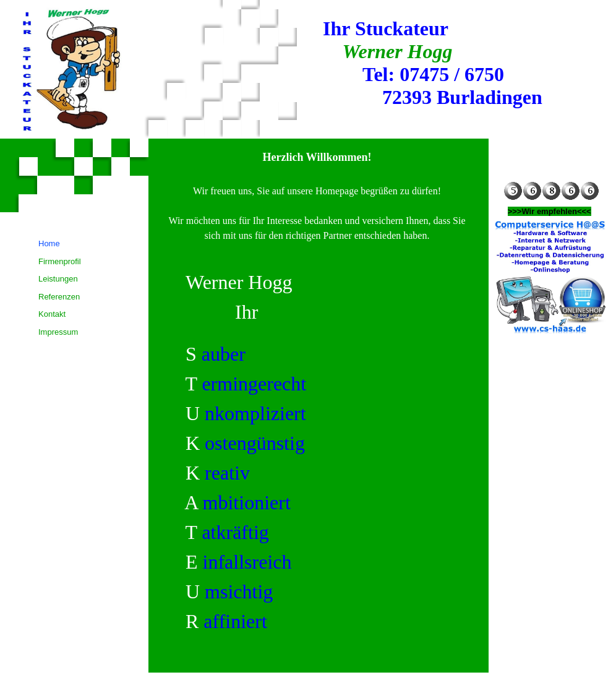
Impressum (58, 332)
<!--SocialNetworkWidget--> (550, 168)
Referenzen (59, 297)
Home (49, 243)
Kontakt (52, 314)
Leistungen (58, 279)
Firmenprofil (60, 261)
